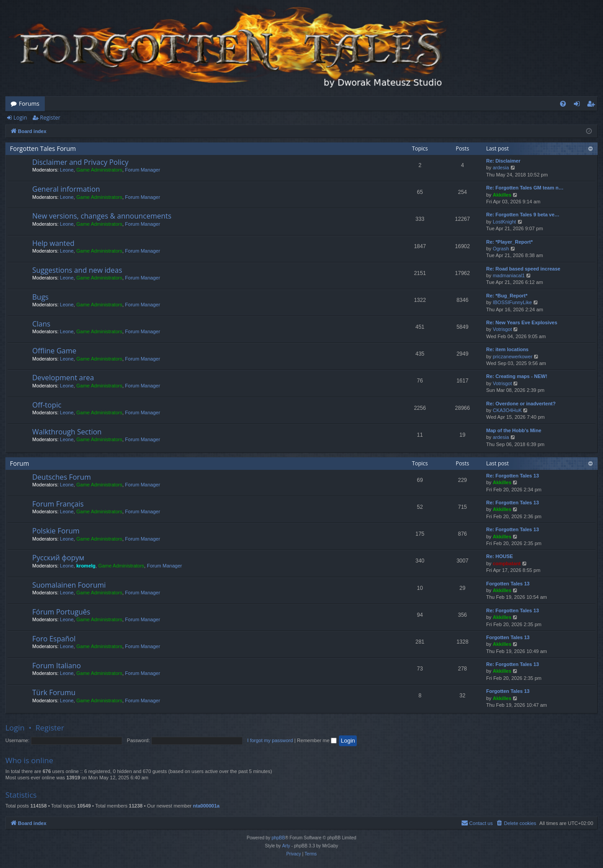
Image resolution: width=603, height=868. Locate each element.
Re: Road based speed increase (523, 269)
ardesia (501, 168)
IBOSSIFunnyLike (512, 302)
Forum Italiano (57, 666)
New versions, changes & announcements (102, 216)
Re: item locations (507, 349)
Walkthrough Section (67, 432)
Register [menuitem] (593, 105)
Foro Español (54, 639)
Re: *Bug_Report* (507, 296)
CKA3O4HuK (507, 410)
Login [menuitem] (579, 105)
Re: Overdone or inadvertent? (521, 404)
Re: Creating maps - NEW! (517, 376)
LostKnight (505, 222)
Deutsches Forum (62, 477)
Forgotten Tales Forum (43, 148)
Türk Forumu (54, 692)
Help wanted (53, 243)
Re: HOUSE (500, 556)
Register (50, 118)
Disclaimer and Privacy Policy (80, 162)
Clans (41, 324)
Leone (67, 170)
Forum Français (58, 504)
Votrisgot (502, 329)
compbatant (507, 563)
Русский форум (58, 558)
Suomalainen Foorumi (69, 585)
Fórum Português (61, 612)
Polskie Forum (56, 531)
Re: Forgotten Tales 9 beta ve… (523, 215)
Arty (286, 846)
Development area (63, 378)
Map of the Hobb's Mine (514, 430)
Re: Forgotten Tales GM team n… (525, 188)
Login (20, 118)
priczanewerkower (513, 357)
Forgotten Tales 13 (508, 584)
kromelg (86, 566)
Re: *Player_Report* (509, 242)
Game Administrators (99, 170)
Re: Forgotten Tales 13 (513, 476)
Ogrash (501, 249)
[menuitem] (563, 104)
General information (66, 189)
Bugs (40, 297)
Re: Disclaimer (503, 161)
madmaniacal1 (509, 275)
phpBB (278, 838)
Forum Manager (142, 170)
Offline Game (54, 351)
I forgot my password (270, 740)
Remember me (317, 740)
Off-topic (47, 405)
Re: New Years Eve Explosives (522, 322)
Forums (29, 103)
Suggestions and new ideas (77, 270)
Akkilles (502, 195)
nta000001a (206, 806)
